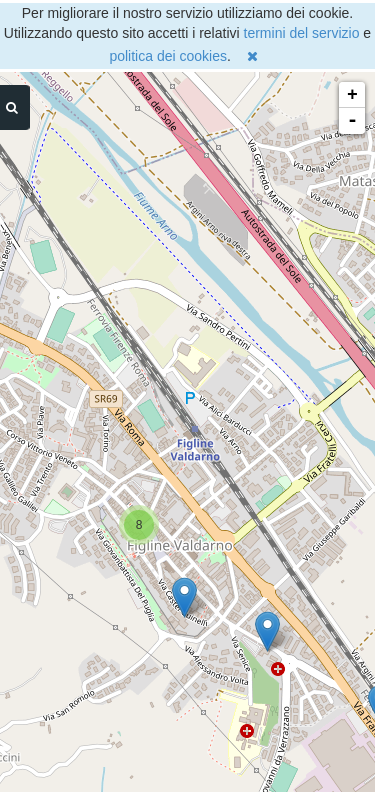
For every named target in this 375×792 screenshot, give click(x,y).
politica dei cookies (168, 56)
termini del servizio (302, 33)
